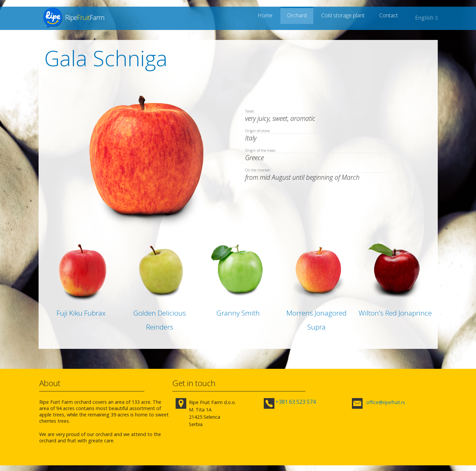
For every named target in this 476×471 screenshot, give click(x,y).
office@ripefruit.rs (385, 402)
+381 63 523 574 (296, 402)
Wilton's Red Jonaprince (395, 313)
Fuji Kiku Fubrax (81, 313)
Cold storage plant (346, 18)
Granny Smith (238, 313)
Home (272, 18)
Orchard (301, 18)
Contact (390, 18)
